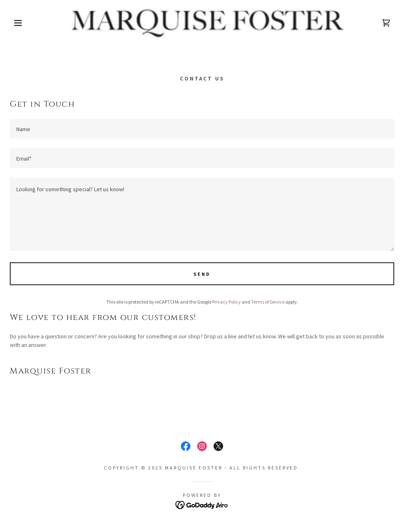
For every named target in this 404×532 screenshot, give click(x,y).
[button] (20, 23)
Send (202, 274)
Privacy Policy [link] (227, 302)
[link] (202, 23)
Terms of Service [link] (268, 302)
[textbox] (202, 129)
